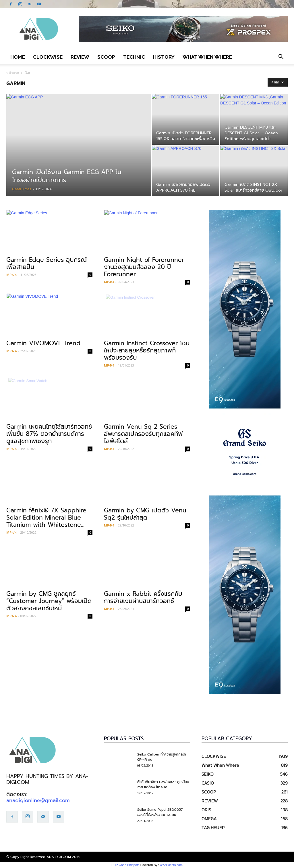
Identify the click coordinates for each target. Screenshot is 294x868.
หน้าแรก (13, 73)
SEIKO (208, 774)
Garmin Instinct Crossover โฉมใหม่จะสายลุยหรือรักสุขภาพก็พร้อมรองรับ (147, 350)
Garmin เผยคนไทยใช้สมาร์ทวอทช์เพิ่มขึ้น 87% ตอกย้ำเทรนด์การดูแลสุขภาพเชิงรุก (49, 434)
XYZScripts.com (171, 865)
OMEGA (209, 819)
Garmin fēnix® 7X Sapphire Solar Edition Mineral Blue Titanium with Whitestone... (46, 518)
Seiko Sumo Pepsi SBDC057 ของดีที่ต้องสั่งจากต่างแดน (160, 812)
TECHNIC (134, 57)
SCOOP (106, 57)
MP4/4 (11, 275)
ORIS (206, 810)
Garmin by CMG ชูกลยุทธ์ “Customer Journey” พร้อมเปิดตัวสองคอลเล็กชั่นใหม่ (49, 601)
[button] (281, 57)
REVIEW (80, 57)
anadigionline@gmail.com (38, 800)
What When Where (207, 57)
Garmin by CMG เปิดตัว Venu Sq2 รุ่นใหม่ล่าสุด (145, 514)
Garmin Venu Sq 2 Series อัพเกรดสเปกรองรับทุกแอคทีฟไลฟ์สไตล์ (143, 434)
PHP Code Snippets (125, 865)
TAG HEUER (213, 827)
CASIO (208, 783)
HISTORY (164, 57)
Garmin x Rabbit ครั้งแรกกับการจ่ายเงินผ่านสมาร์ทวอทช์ (143, 597)
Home (18, 57)
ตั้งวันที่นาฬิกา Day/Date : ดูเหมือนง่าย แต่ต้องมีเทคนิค (163, 785)
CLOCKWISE (48, 57)
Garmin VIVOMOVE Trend (43, 343)
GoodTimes (22, 189)
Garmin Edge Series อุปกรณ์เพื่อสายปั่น (47, 263)
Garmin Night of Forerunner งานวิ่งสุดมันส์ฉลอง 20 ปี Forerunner (144, 267)
